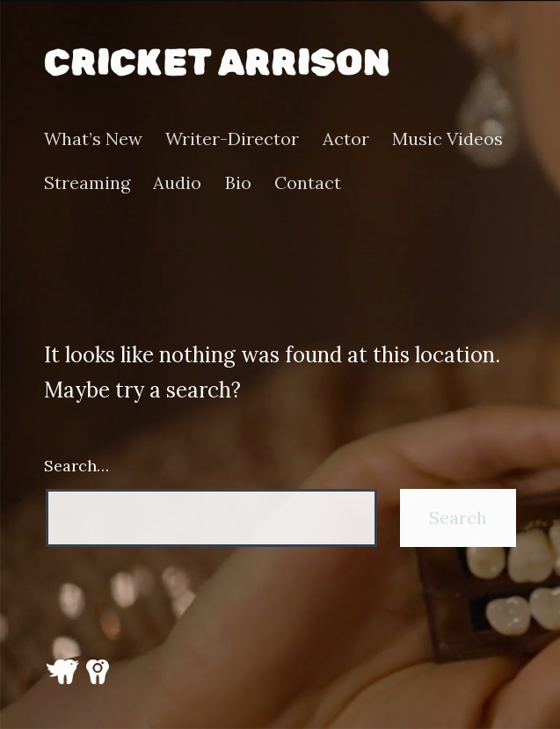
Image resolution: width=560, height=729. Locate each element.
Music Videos (447, 139)
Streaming (87, 183)
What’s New (93, 139)
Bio (238, 183)
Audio (177, 183)
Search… (76, 466)
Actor (346, 139)
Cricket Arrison (217, 62)
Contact (308, 183)
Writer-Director (232, 139)
